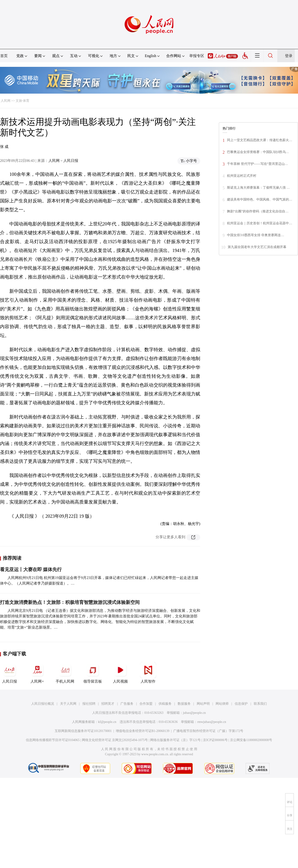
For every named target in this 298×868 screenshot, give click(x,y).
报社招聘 (89, 704)
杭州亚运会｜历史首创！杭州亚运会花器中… (260, 223)
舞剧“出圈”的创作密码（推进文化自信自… (258, 211)
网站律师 (222, 704)
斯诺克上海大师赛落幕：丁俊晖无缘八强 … (258, 188)
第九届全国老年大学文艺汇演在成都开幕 (257, 247)
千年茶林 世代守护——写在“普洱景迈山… (257, 164)
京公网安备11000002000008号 (251, 740)
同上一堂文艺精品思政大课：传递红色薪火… (260, 140)
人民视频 (120, 673)
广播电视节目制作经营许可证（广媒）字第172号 (208, 731)
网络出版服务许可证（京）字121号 (175, 740)
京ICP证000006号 (215, 740)
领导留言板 (93, 673)
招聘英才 (108, 704)
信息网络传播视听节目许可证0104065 (53, 740)
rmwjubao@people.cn (212, 722)
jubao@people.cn (194, 713)
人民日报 (10, 673)
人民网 (6, 101)
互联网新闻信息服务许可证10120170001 (83, 731)
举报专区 (197, 56)
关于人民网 (68, 704)
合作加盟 (146, 704)
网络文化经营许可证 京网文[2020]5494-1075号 (115, 740)
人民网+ (37, 673)
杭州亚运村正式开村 (242, 176)
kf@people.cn (107, 722)
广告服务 (127, 704)
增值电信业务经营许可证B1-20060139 (143, 731)
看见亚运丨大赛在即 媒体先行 (31, 569)
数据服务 (184, 704)
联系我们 (260, 704)
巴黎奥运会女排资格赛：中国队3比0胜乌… (258, 152)
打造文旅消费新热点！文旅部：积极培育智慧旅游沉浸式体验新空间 (70, 602)
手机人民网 (65, 673)
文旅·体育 (23, 101)
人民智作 (148, 673)
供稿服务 (165, 704)
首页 (4, 56)
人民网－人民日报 (63, 161)
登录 (289, 56)
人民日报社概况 (43, 704)
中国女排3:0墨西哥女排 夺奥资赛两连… (256, 235)
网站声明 (203, 704)
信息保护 (241, 704)
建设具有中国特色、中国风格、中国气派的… (260, 199)
